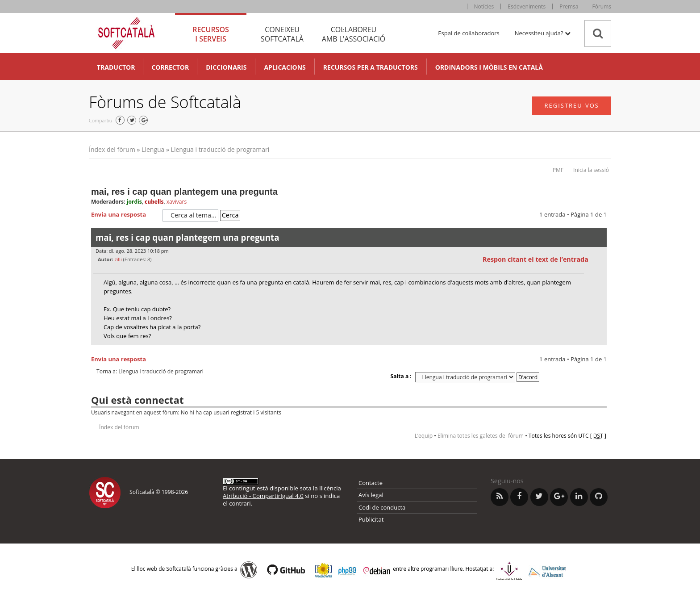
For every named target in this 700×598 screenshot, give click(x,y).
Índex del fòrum (112, 149)
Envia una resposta (125, 215)
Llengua (153, 149)
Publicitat (371, 519)
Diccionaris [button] (226, 67)
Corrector (170, 67)
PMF (558, 170)
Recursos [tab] (211, 34)
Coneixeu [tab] (282, 34)
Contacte (371, 483)
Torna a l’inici (600, 350)
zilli (118, 259)
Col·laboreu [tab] (354, 34)
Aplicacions (285, 67)
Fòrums (602, 6)
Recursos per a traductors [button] (371, 67)
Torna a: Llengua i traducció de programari (150, 372)
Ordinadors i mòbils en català (489, 67)
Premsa (569, 6)
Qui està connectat (137, 400)
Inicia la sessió (591, 170)
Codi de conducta (382, 507)
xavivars (177, 202)
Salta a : (401, 376)
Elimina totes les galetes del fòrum (481, 436)
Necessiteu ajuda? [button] (543, 33)
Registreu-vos (572, 105)
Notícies (484, 6)
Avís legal (371, 495)
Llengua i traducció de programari (220, 149)
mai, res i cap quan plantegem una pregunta (184, 192)
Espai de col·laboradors (469, 33)
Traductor (116, 67)
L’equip (424, 436)
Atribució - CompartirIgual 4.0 (263, 496)
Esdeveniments (527, 6)
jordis (134, 202)
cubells (154, 202)
